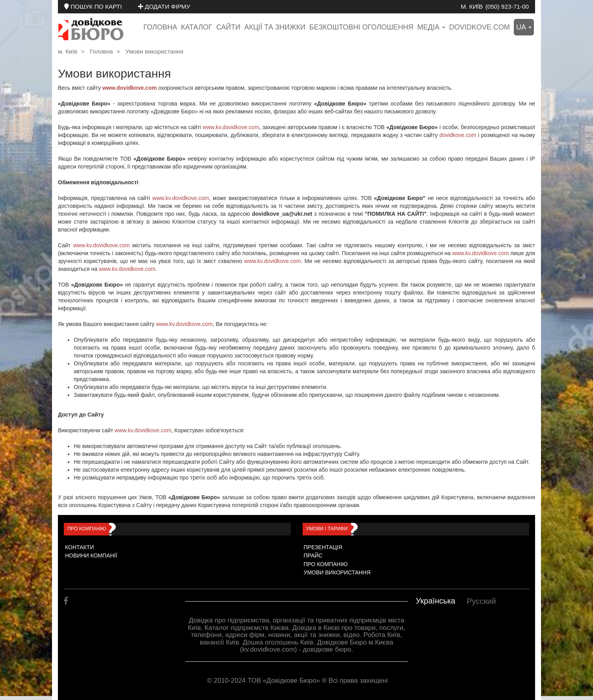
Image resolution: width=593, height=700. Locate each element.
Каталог (196, 27)
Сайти (228, 27)
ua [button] (524, 27)
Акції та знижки (275, 27)
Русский (481, 601)
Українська (435, 601)
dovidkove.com (480, 27)
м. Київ (472, 6)
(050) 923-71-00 (507, 6)
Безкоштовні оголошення (361, 27)
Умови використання (154, 51)
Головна (160, 27)
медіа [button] (431, 27)
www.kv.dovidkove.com (231, 127)
